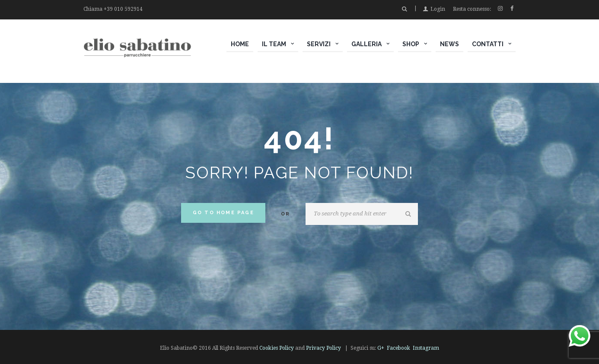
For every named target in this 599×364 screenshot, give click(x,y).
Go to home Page (223, 213)
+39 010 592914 (123, 9)
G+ (381, 348)
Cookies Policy (277, 348)
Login (438, 9)
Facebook (398, 348)
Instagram (426, 348)
